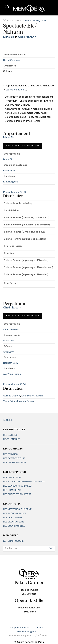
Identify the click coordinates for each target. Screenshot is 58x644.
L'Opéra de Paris (20, 628)
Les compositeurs (14, 458)
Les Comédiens (12, 490)
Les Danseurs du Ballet (18, 486)
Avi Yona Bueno (12, 374)
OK (51, 548)
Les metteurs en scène (17, 509)
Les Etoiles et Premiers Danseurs (24, 482)
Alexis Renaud (27, 401)
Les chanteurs (12, 478)
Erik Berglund (11, 182)
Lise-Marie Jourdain (33, 396)
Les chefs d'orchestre (17, 494)
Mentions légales (27, 632)
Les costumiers (13, 518)
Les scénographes (15, 513)
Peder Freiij (10, 171)
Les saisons (10, 435)
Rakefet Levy (11, 363)
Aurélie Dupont (12, 396)
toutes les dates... (16, 90)
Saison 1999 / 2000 (36, 21)
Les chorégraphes (15, 463)
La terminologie (13, 541)
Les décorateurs (14, 522)
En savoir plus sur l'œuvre (23, 146)
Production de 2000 (15, 192)
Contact (39, 628)
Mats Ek (9, 37)
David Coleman (12, 60)
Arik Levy (8, 341)
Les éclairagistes (14, 526)
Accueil (8, 420)
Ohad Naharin (27, 37)
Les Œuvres (10, 454)
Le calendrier (12, 439)
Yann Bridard (10, 401)
